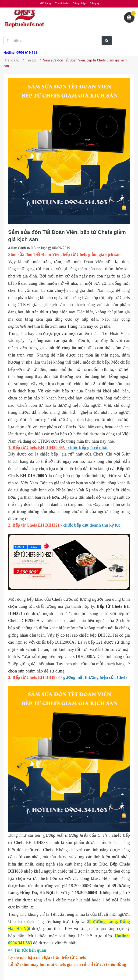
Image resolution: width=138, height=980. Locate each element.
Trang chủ (12, 60)
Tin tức (31, 60)
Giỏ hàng (46, 3)
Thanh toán (62, 3)
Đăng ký (95, 3)
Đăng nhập (79, 3)
